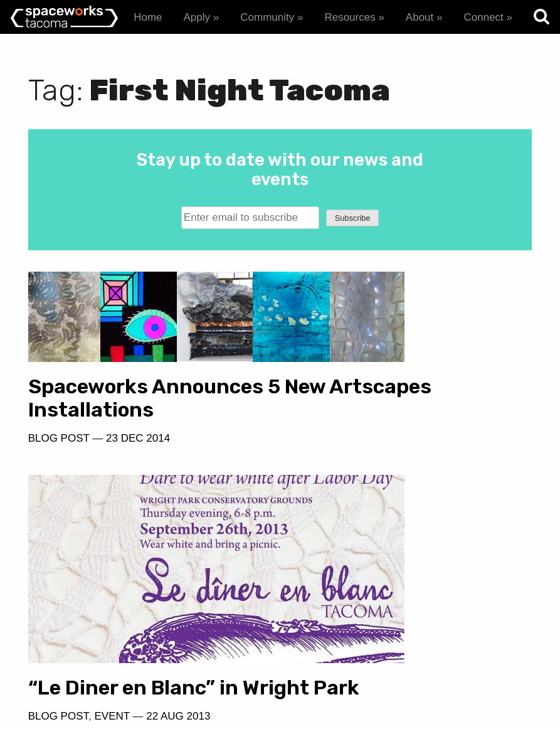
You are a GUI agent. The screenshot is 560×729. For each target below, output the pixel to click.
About (420, 17)
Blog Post (59, 428)
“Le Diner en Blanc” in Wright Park (390, 426)
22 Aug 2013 (435, 466)
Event (369, 466)
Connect (483, 17)
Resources (350, 17)
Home (148, 17)
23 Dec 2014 (138, 428)
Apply (197, 17)
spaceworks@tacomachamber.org (415, 663)
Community (267, 17)
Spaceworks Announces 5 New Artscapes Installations (146, 376)
